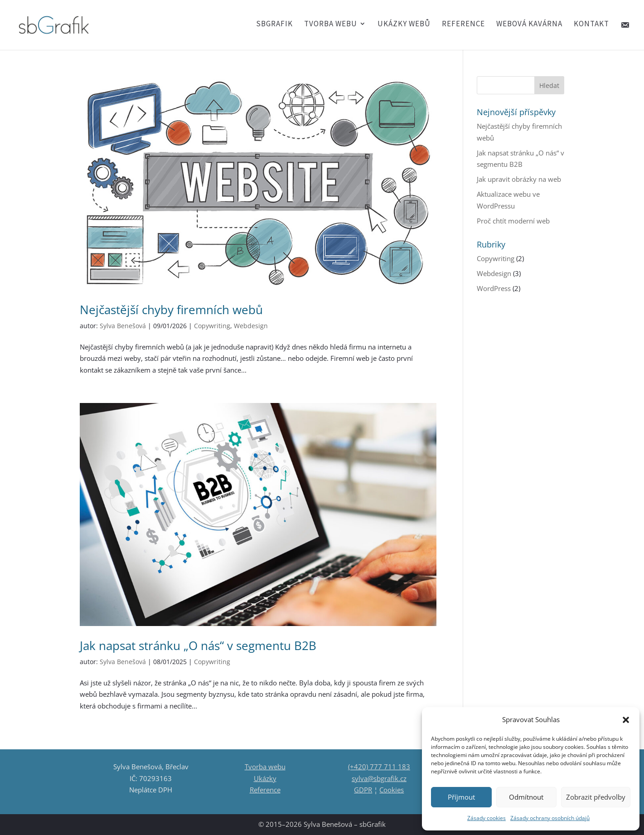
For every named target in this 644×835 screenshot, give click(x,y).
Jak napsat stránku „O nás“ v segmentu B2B (198, 646)
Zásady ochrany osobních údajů (550, 818)
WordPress (494, 288)
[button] (626, 720)
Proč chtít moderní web (513, 221)
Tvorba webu (331, 24)
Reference (463, 24)
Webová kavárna (529, 24)
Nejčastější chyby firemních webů (171, 310)
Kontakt (591, 24)
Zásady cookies (487, 818)
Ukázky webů (404, 24)
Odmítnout (526, 797)
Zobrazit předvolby (596, 797)
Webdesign (251, 326)
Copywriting (212, 326)
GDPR (363, 790)
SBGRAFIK (274, 24)
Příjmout (461, 797)
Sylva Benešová (123, 326)
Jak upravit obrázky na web (519, 179)
